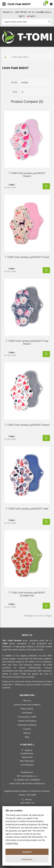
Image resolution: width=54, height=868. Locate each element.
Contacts (27, 729)
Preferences (27, 859)
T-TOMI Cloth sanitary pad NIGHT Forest (27, 257)
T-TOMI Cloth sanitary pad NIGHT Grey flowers (27, 342)
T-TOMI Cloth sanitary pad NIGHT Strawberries (27, 594)
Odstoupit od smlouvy (27, 725)
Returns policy (27, 709)
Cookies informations (27, 721)
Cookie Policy (12, 843)
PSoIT (41, 866)
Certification (27, 713)
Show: (15, 92)
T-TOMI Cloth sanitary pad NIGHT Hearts (27, 425)
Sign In (22, 16)
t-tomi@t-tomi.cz (43, 12)
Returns (27, 733)
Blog (27, 737)
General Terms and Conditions (27, 705)
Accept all (27, 852)
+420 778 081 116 (23, 12)
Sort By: (14, 82)
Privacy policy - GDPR (27, 717)
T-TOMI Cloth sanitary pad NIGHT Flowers (27, 175)
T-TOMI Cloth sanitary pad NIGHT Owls (27, 509)
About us (27, 701)
